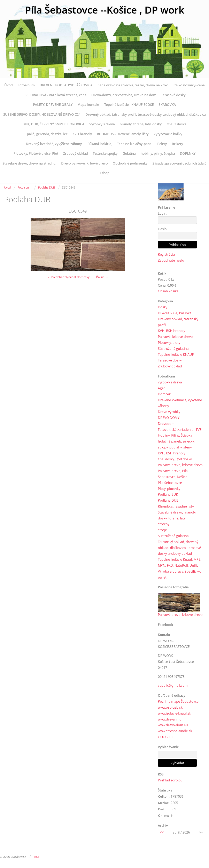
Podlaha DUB (47, 187)
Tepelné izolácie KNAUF (176, 355)
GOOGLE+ (165, 737)
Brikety (177, 144)
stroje (162, 530)
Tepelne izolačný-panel (135, 144)
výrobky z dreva (170, 382)
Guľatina (129, 153)
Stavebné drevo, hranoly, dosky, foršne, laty (177, 515)
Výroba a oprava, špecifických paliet (181, 574)
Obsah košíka (168, 291)
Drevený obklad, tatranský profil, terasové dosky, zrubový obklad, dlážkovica (146, 114)
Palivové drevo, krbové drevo (180, 465)
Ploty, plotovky (169, 489)
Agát (161, 388)
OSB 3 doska (177, 124)
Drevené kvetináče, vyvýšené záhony (180, 403)
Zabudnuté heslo (171, 260)
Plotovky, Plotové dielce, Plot (36, 153)
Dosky (163, 307)
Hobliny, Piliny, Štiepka (175, 435)
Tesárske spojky (105, 153)
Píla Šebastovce (170, 483)
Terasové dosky (173, 95)
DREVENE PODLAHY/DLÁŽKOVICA (66, 85)
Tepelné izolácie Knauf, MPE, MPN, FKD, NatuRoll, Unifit (180, 562)
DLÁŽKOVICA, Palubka (175, 313)
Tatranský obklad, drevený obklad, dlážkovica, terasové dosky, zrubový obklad (179, 548)
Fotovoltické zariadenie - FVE (180, 430)
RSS (37, 857)
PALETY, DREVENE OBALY (53, 105)
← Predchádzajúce (60, 277)
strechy (164, 524)
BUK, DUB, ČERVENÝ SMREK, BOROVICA (53, 124)
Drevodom (166, 424)
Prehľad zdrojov (170, 780)
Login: (162, 213)
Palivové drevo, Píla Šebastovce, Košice (173, 474)
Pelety (162, 144)
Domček (164, 394)
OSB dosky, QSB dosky (175, 459)
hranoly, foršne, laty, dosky (141, 124)
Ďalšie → (102, 277)
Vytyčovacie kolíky (168, 134)
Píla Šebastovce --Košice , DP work (104, 10)
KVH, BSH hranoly (172, 331)
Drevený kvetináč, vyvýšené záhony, (54, 144)
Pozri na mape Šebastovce (178, 701)
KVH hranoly (82, 134)
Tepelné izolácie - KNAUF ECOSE (129, 105)
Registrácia (166, 254)
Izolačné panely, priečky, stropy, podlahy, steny (176, 444)
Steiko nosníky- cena (189, 85)
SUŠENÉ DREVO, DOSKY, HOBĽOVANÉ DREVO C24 (42, 114)
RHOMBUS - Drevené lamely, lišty (123, 134)
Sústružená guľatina (173, 349)
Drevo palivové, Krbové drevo (84, 163)
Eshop (105, 173)
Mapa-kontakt (88, 105)
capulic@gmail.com (173, 685)
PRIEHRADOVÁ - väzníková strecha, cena (55, 95)
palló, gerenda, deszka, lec (47, 134)
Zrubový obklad (76, 153)
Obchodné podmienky (130, 163)
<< (162, 832)
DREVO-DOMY (169, 418)
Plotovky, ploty (169, 343)
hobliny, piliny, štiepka (158, 153)
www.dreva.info (170, 719)
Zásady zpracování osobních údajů (180, 163)
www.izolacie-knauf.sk (174, 713)
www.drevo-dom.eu (173, 725)
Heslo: (163, 229)
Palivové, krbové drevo (175, 337)
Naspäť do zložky (78, 277)
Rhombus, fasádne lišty (176, 506)
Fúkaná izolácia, (100, 144)
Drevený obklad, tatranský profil (178, 322)
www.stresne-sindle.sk (175, 731)
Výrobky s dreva (102, 124)
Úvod (9, 85)
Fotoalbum (26, 85)
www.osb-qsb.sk (170, 707)
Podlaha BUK (168, 494)
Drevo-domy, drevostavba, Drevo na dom (124, 95)
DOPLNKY (188, 153)
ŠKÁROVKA (167, 105)
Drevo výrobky (169, 412)
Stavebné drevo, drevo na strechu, (29, 163)
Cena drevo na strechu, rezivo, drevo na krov (133, 85)
